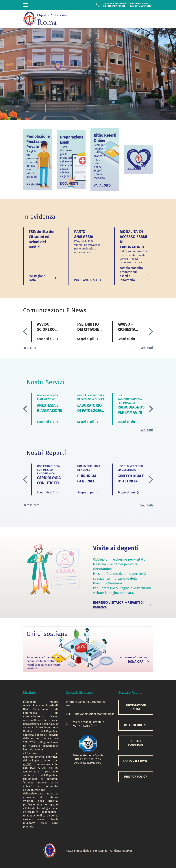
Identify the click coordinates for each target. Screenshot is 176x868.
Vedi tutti (147, 348)
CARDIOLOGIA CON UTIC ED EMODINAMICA (49, 483)
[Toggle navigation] (26, 5)
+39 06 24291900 (141, 6)
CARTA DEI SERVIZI (136, 761)
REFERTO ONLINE (136, 725)
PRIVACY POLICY (136, 777)
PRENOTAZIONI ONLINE (136, 707)
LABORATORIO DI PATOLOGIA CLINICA (90, 411)
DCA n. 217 (38, 768)
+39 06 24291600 (114, 6)
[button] (151, 331)
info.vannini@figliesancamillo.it (94, 714)
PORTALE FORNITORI (136, 743)
